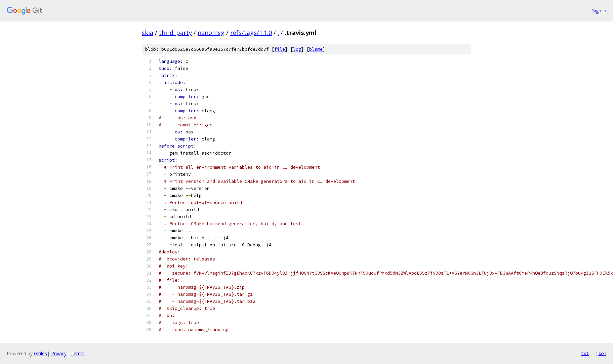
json (601, 353)
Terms (78, 353)
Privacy (59, 353)
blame (316, 49)
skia (148, 33)
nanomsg (211, 33)
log (297, 49)
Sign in (599, 11)
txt (585, 353)
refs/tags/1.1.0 (251, 33)
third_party (175, 33)
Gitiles (40, 353)
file (280, 49)
